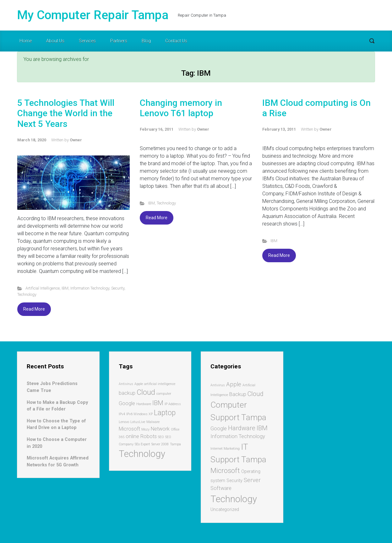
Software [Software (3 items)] (221, 488)
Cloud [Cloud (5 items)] (256, 394)
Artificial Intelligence (43, 288)
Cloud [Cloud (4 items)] (146, 392)
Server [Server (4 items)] (252, 480)
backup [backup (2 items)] (127, 393)
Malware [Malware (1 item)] (153, 422)
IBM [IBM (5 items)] (262, 428)
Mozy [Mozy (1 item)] (145, 429)
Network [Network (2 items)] (160, 429)
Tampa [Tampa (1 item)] (175, 444)
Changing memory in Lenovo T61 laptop (181, 108)
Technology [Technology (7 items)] (142, 454)
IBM (65, 288)
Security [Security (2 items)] (234, 481)
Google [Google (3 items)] (219, 429)
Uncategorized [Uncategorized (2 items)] (225, 509)
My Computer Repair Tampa (93, 15)
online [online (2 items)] (132, 436)
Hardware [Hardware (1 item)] (144, 404)
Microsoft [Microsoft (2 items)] (129, 429)
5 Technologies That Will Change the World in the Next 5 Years (66, 113)
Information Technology (90, 288)
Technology (27, 294)
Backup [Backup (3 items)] (238, 394)
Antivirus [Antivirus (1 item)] (126, 384)
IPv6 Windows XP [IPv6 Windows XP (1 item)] (139, 414)
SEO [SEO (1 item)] (161, 437)
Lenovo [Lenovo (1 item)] (124, 422)
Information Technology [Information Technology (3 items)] (238, 436)
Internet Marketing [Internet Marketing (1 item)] (225, 449)
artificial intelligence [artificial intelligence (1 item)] (160, 384)
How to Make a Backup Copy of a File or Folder (57, 406)
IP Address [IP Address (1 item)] (173, 404)
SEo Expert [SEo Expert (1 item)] (142, 444)
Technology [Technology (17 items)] (234, 499)
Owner (76, 140)
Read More (34, 309)
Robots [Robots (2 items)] (149, 436)
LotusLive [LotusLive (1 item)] (138, 422)
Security (118, 288)
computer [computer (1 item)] (164, 394)
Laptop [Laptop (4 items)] (165, 413)
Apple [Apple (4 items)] (234, 384)
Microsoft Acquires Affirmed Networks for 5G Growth (58, 462)
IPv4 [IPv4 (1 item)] (122, 414)
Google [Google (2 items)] (127, 403)
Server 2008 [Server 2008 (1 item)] (160, 444)
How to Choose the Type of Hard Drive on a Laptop (56, 424)
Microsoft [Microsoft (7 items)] (225, 470)
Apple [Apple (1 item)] (139, 384)
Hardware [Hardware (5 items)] (242, 428)
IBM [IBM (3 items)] (158, 403)
